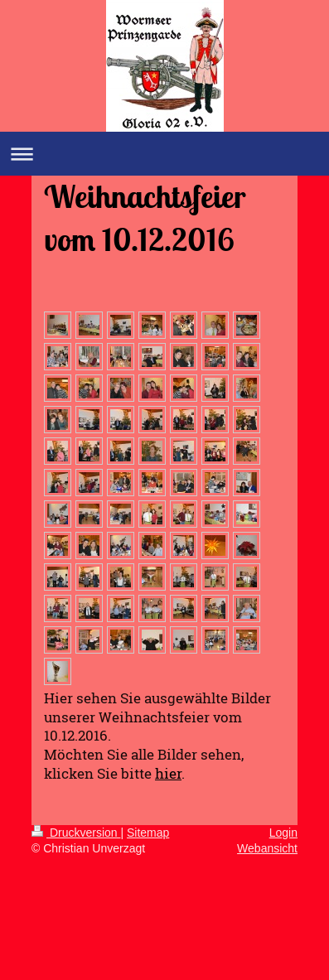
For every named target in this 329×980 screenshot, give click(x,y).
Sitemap (148, 833)
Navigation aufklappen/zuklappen (164, 154)
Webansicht (267, 848)
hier (168, 773)
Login (283, 833)
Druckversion (76, 833)
